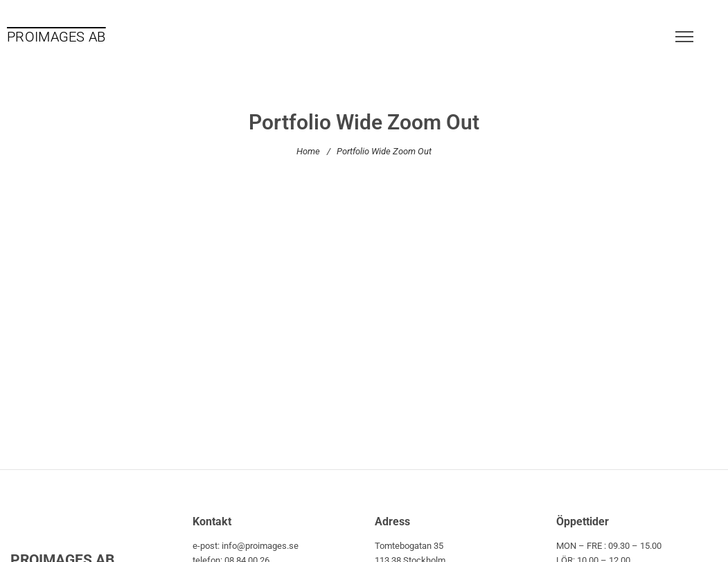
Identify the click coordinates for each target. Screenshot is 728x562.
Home (308, 151)
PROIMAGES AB (56, 37)
